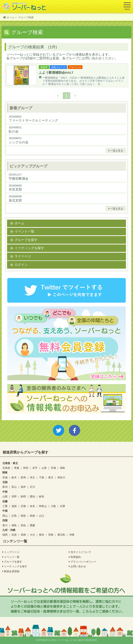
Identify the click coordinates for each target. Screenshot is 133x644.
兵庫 (63, 506)
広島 (14, 516)
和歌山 (43, 506)
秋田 (26, 468)
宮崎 (51, 535)
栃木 (14, 477)
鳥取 (23, 516)
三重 (5, 506)
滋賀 (14, 506)
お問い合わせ (77, 566)
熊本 (42, 535)
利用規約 (75, 557)
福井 (23, 487)
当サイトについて (80, 552)
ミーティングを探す (29, 248)
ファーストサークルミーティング (33, 120)
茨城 (5, 477)
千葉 (42, 477)
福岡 (5, 535)
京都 (23, 506)
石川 (32, 487)
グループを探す (26, 240)
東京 (51, 477)
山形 (44, 468)
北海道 (6, 468)
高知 (23, 525)
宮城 (53, 468)
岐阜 (42, 496)
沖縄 (72, 535)
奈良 (32, 506)
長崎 (23, 535)
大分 (32, 535)
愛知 (32, 496)
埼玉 (32, 477)
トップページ (11, 552)
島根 (32, 516)
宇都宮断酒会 (19, 179)
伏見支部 (15, 189)
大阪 (53, 506)
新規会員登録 (11, 571)
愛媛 (32, 525)
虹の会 (14, 131)
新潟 (5, 487)
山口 (42, 516)
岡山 (5, 516)
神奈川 (61, 477)
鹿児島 (61, 535)
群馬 (23, 477)
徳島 (14, 525)
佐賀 (14, 535)
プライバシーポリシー (83, 562)
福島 (63, 468)
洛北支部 (15, 200)
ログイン (21, 265)
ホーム (20, 223)
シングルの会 (19, 142)
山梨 (5, 496)
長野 (14, 496)
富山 (14, 487)
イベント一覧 (24, 231)
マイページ (23, 256)
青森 (17, 468)
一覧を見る (116, 151)
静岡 (23, 496)
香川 (5, 525)
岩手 (35, 468)
